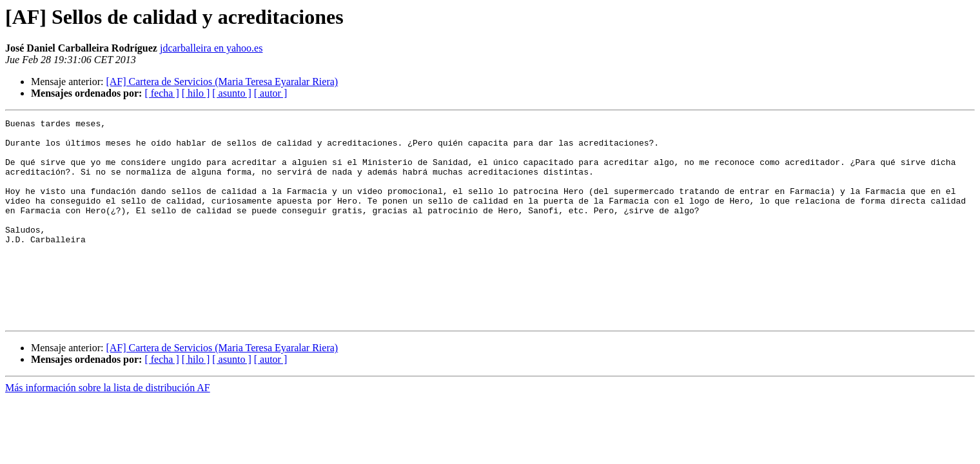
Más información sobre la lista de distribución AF (108, 428)
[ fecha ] (162, 93)
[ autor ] (271, 93)
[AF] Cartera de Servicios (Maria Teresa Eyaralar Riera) (222, 82)
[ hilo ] (196, 93)
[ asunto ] (231, 93)
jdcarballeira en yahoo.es (211, 48)
